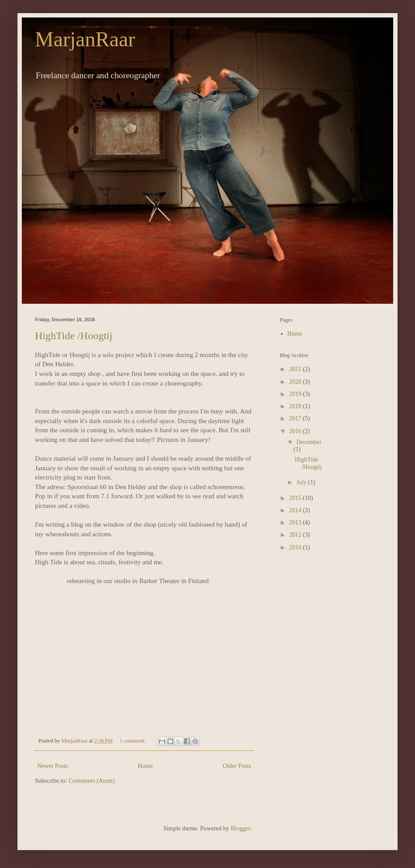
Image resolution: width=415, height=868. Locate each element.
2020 (296, 382)
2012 (296, 535)
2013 (296, 523)
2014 (296, 510)
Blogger (240, 828)
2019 (296, 394)
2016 (296, 431)
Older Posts (237, 766)
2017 (296, 418)
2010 (296, 547)
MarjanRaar (85, 39)
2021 (296, 369)
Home (145, 766)
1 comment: (133, 741)
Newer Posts (52, 766)
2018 (296, 406)
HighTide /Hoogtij (74, 336)
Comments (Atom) (92, 781)
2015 (296, 498)
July (302, 482)
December (309, 442)
